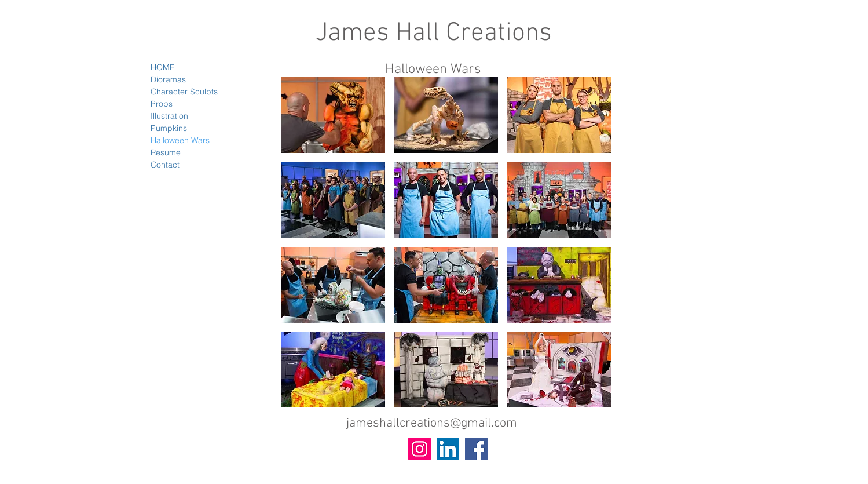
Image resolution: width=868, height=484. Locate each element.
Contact (165, 165)
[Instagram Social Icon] (420, 449)
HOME (163, 67)
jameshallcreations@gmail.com (432, 423)
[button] (333, 115)
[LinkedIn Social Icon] (448, 449)
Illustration (169, 116)
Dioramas (168, 79)
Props (162, 104)
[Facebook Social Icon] (476, 449)
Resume (166, 152)
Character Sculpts (184, 92)
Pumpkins (169, 128)
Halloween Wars (180, 140)
